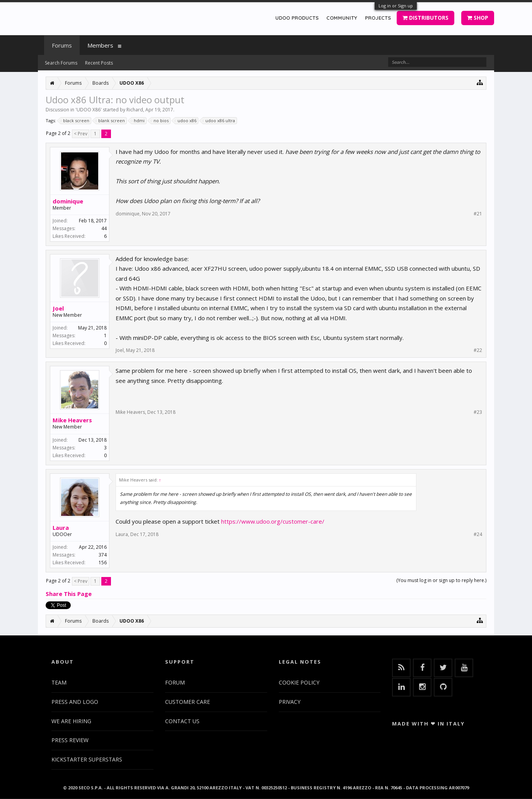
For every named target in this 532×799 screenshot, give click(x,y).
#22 (478, 350)
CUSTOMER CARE (188, 702)
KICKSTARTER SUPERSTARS (87, 759)
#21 (478, 214)
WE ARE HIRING (71, 721)
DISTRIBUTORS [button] (425, 18)
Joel (58, 308)
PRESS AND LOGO (75, 702)
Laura (61, 528)
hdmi (138, 121)
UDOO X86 (89, 110)
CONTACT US (182, 721)
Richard (135, 110)
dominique (68, 201)
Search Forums (61, 63)
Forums (62, 45)
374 (103, 555)
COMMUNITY (342, 18)
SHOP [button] (478, 18)
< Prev (81, 134)
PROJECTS (378, 18)
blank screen (110, 121)
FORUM (175, 682)
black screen (75, 121)
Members (100, 45)
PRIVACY (290, 702)
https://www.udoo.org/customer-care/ (273, 521)
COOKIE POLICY (299, 682)
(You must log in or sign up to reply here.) (441, 580)
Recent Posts (99, 63)
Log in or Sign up (396, 6)
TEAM (59, 682)
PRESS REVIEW (70, 740)
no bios (160, 121)
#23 (478, 412)
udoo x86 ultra (219, 121)
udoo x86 (186, 121)
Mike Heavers (72, 420)
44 (104, 228)
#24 (478, 534)
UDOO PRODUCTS (297, 18)
